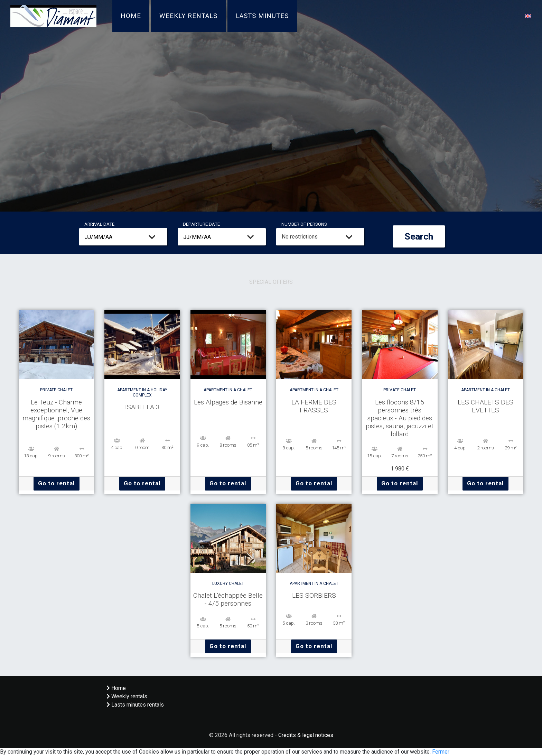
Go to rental (57, 483)
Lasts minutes (262, 16)
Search (419, 236)
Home (131, 16)
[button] (528, 16)
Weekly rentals (188, 16)
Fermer (441, 752)
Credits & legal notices (306, 735)
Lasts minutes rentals (135, 705)
